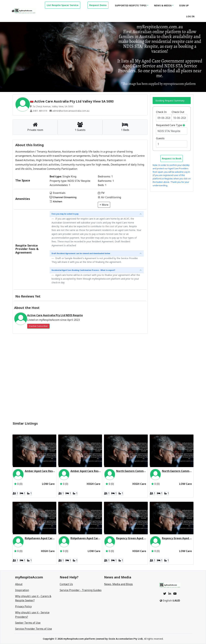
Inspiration (22, 590)
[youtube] (175, 594)
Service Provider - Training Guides (81, 590)
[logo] (25, 11)
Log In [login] (190, 16)
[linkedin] (170, 594)
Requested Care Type (169, 125)
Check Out (178, 112)
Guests (160, 138)
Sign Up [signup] (184, 5)
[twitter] (165, 594)
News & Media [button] (163, 5)
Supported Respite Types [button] (131, 5)
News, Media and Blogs (118, 584)
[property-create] (63, 5)
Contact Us (66, 584)
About (19, 584)
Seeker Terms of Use (28, 623)
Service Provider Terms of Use (34, 629)
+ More (104, 205)
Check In (161, 112)
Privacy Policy (23, 606)
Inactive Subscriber (38, 326)
